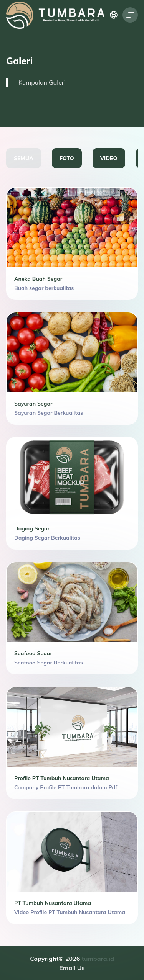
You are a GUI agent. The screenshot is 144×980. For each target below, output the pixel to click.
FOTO (67, 158)
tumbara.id (98, 959)
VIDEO (109, 158)
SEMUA (24, 158)
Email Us (72, 968)
